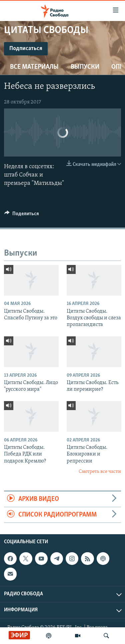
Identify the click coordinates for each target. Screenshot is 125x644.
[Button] (22, 215)
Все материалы (34, 67)
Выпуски (85, 67)
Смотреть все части (100, 472)
